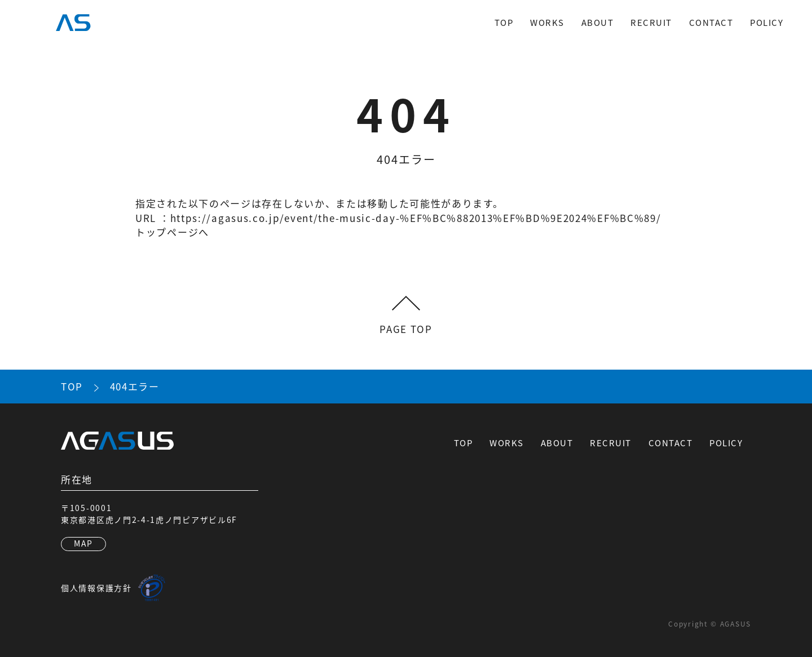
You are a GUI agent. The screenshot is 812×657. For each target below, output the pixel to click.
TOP (504, 22)
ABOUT (598, 22)
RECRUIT (651, 22)
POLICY (767, 22)
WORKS (547, 22)
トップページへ (172, 232)
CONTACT (711, 22)
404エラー (135, 386)
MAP (83, 543)
